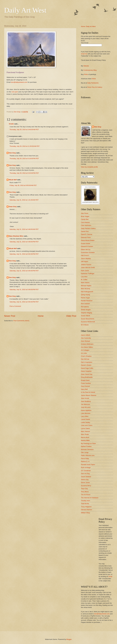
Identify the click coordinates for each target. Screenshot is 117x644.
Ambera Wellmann (87, 344)
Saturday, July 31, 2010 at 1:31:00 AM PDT (24, 200)
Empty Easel (85, 380)
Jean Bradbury (86, 401)
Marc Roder (85, 434)
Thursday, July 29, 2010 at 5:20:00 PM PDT (24, 173)
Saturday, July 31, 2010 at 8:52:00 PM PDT (24, 254)
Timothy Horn (86, 501)
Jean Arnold (85, 398)
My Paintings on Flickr (88, 443)
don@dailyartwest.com (19, 82)
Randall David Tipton (88, 465)
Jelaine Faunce (86, 265)
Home (41, 316)
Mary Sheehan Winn (16, 236)
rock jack (15, 92)
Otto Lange (85, 452)
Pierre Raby (85, 459)
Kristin (11, 124)
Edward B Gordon (87, 246)
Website (86, 66)
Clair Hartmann (86, 225)
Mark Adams (85, 283)
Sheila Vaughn (86, 310)
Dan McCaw (85, 359)
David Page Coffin (87, 368)
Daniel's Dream (86, 365)
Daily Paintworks (93, 83)
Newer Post (10, 316)
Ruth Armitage (86, 467)
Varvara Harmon (87, 510)
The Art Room (86, 495)
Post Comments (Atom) (21, 321)
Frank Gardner (86, 383)
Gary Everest (85, 386)
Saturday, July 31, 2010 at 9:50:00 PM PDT (24, 302)
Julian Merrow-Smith (88, 268)
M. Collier (84, 280)
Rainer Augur (85, 298)
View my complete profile (89, 167)
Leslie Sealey (86, 422)
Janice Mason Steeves (89, 395)
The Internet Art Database (90, 498)
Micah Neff (13, 180)
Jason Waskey (86, 259)
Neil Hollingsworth (87, 292)
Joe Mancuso (86, 404)
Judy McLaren (86, 407)
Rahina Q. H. (85, 461)
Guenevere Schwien (88, 252)
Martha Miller (85, 440)
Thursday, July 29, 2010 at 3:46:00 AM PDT (24, 130)
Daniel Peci (85, 231)
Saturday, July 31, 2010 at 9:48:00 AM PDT (24, 229)
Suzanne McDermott (88, 322)
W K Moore (85, 325)
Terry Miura (85, 492)
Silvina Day (85, 480)
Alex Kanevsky (86, 338)
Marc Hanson (86, 431)
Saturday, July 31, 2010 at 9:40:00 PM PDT (24, 271)
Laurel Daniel (85, 419)
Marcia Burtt (85, 437)
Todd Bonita (85, 504)
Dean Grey (13, 207)
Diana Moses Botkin (88, 240)
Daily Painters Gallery (88, 228)
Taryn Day (84, 489)
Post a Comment (15, 306)
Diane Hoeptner (86, 371)
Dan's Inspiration (87, 362)
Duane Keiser (86, 243)
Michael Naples (86, 286)
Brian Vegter (85, 216)
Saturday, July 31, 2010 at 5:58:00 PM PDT (24, 242)
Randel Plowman (87, 301)
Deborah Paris (86, 237)
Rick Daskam (85, 304)
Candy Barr (85, 219)
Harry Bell (84, 389)
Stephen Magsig (86, 313)
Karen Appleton (86, 410)
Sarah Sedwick (86, 477)
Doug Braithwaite (87, 377)
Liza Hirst (84, 277)
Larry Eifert (85, 416)
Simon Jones (85, 483)
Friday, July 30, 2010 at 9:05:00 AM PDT (23, 185)
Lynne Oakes (85, 428)
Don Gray (12, 153)
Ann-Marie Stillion (87, 347)
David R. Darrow (87, 234)
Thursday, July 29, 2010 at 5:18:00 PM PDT (24, 159)
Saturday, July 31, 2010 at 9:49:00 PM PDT (24, 290)
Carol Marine (85, 222)
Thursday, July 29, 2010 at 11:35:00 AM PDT (25, 146)
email (110, 576)
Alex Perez (85, 213)
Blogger (69, 639)
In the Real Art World (88, 392)
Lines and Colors (87, 425)
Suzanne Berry (86, 486)
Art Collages (85, 350)
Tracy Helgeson (86, 507)
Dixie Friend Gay (87, 374)
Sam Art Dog (85, 474)
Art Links (84, 353)
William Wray (85, 513)
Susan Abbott (86, 316)
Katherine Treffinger (88, 274)
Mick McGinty (86, 289)
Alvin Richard (85, 341)
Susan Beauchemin (88, 319)
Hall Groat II (85, 255)
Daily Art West (25, 10)
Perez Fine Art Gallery (95, 87)
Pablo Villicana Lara (88, 455)
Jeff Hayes (85, 261)
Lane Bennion (86, 413)
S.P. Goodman (86, 471)
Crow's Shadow (86, 356)
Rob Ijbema (85, 307)
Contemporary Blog (90, 70)
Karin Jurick (85, 271)
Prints (86, 74)
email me (84, 54)
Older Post (71, 316)
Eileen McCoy (86, 250)
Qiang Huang (85, 295)
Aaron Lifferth (86, 335)
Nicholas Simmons (87, 450)
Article (94, 79)
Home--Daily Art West (88, 26)
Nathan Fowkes (86, 446)
